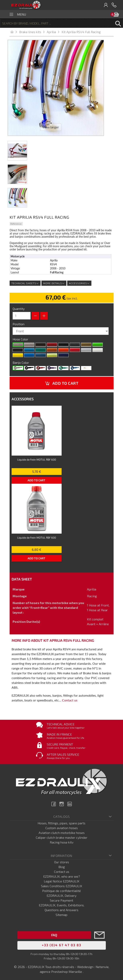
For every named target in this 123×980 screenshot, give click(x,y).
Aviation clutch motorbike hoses (62, 833)
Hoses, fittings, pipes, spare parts (61, 823)
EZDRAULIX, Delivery (61, 895)
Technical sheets (25, 283)
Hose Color (21, 339)
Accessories (79, 283)
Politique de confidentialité (61, 891)
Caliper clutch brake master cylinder (62, 837)
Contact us (70, 700)
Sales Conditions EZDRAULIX (62, 886)
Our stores (62, 862)
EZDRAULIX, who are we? (62, 876)
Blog (62, 867)
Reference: (16, 224)
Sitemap (61, 915)
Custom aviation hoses (62, 828)
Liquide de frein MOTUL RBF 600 (37, 459)
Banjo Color (21, 362)
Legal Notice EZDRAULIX (62, 881)
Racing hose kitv (62, 842)
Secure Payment (61, 900)
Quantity (19, 309)
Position (19, 324)
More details (54, 283)
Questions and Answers (61, 910)
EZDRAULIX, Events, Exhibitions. (62, 905)
